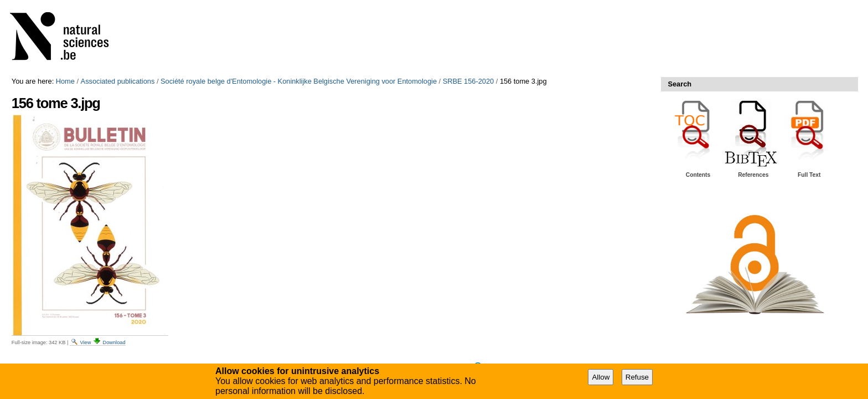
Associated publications (118, 81)
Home (65, 81)
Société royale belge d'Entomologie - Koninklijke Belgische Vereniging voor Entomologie (299, 81)
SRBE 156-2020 (468, 81)
